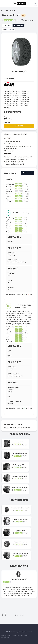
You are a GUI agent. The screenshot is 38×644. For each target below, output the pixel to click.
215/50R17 (24, 95)
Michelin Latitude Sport (20, 476)
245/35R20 (16, 93)
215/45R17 (16, 99)
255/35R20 (16, 97)
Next (5, 615)
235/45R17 (24, 106)
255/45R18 (8, 95)
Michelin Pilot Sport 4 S (20, 453)
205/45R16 (16, 104)
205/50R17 (24, 93)
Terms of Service (16, 635)
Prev (3, 615)
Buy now (19, 126)
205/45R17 (8, 97)
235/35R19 (8, 91)
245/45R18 (8, 104)
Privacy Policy (6, 635)
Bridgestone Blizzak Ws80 (20, 542)
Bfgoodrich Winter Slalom (21, 519)
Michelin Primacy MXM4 (19, 579)
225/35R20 (16, 91)
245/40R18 (8, 99)
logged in (15, 427)
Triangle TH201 (20, 442)
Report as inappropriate (19, 72)
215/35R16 (24, 99)
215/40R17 (24, 97)
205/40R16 (24, 104)
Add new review (28, 173)
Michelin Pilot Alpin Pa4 (20, 553)
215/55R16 (8, 106)
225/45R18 (16, 95)
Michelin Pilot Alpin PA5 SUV (20, 508)
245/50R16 (8, 108)
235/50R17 (24, 91)
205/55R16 (16, 102)
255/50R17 (8, 93)
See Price (8, 119)
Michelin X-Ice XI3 (20, 531)
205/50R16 (8, 102)
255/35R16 (24, 102)
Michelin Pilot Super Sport (20, 488)
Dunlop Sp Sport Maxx (20, 465)
